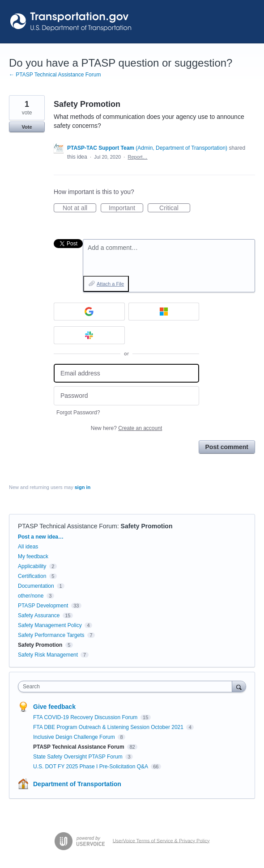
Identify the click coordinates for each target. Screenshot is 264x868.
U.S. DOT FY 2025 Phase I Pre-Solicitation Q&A (91, 767)
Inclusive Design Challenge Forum (75, 737)
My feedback (33, 556)
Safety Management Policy (50, 625)
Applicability (33, 566)
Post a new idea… (41, 537)
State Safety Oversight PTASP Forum (79, 757)
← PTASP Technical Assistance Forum (55, 75)
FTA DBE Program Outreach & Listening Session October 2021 (109, 727)
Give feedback (54, 707)
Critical (175, 208)
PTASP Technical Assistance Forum (68, 526)
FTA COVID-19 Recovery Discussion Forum (86, 717)
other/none (31, 596)
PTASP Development (43, 606)
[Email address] (126, 373)
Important (126, 208)
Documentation (36, 586)
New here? (126, 428)
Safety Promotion (147, 526)
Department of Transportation (77, 784)
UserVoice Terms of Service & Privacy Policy (161, 840)
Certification (32, 576)
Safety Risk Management (48, 655)
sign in (83, 487)
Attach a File (110, 284)
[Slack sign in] (89, 335)
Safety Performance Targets (51, 635)
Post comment (227, 447)
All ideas (28, 547)
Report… (138, 157)
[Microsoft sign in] (164, 312)
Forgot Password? (78, 413)
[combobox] (127, 687)
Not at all (79, 208)
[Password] (126, 396)
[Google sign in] (89, 312)
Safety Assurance (39, 615)
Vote (27, 127)
